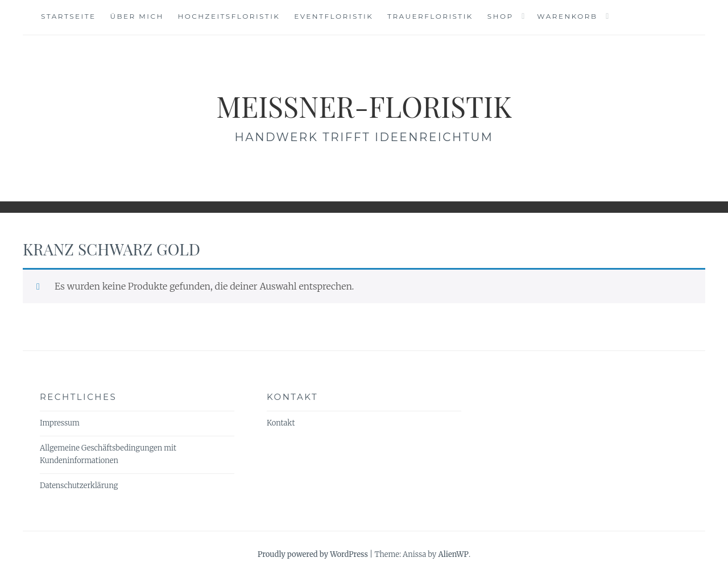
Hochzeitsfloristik (229, 16)
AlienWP (453, 554)
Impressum (60, 423)
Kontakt (281, 423)
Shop (500, 16)
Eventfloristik (334, 16)
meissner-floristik (364, 106)
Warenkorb (567, 16)
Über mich (136, 16)
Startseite (69, 16)
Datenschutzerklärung (79, 486)
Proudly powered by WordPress (313, 554)
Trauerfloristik (430, 16)
